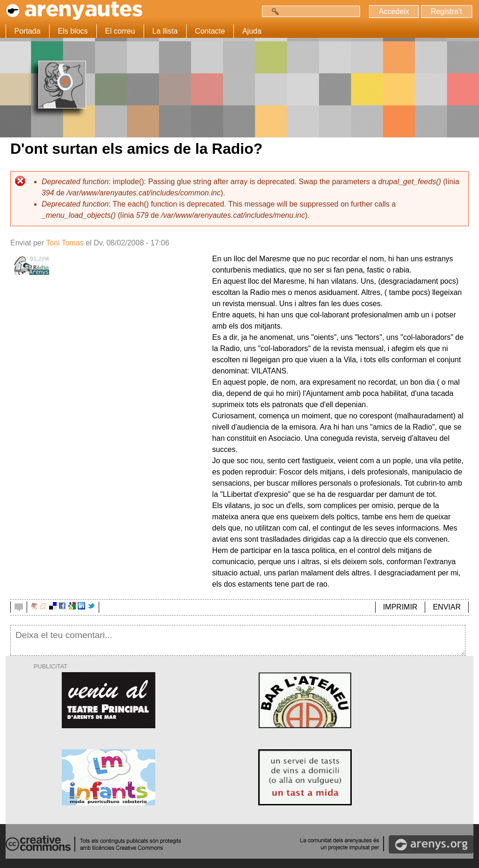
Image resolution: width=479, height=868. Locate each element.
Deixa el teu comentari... (238, 640)
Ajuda (252, 31)
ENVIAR (447, 607)
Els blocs (73, 31)
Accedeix (394, 11)
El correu (120, 31)
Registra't (446, 11)
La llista (165, 31)
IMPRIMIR (400, 607)
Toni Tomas (65, 243)
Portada (28, 31)
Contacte (210, 31)
